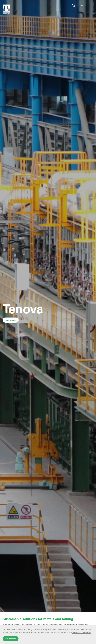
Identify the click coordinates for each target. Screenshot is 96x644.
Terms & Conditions (81, 632)
